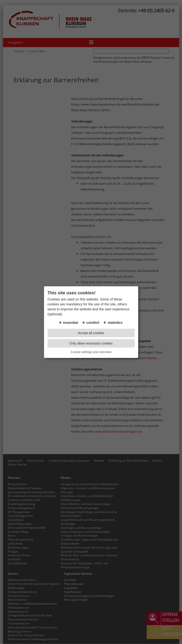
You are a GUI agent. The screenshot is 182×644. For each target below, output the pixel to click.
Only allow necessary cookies (91, 343)
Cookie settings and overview (91, 352)
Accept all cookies (91, 333)
